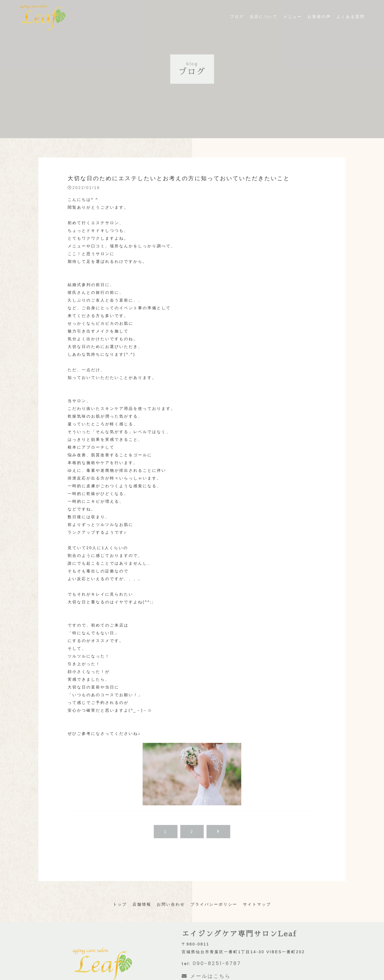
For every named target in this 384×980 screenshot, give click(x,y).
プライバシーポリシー (214, 904)
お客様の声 (319, 23)
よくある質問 (351, 23)
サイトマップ (257, 904)
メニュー (293, 23)
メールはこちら (206, 976)
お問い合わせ (171, 904)
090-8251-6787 (217, 963)
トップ (120, 904)
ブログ (237, 23)
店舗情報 (142, 904)
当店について (264, 23)
